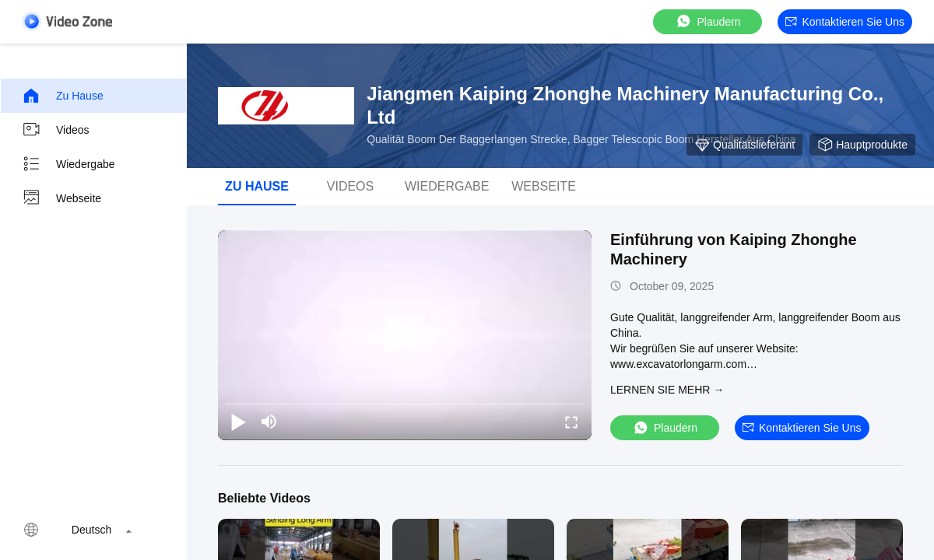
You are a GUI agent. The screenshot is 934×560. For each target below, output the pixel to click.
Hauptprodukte (862, 145)
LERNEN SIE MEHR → (667, 390)
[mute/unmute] (269, 422)
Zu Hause (63, 96)
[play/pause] (238, 422)
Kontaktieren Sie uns (845, 22)
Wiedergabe (68, 164)
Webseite (61, 198)
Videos (56, 130)
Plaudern (708, 21)
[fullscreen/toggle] (571, 422)
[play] (405, 335)
